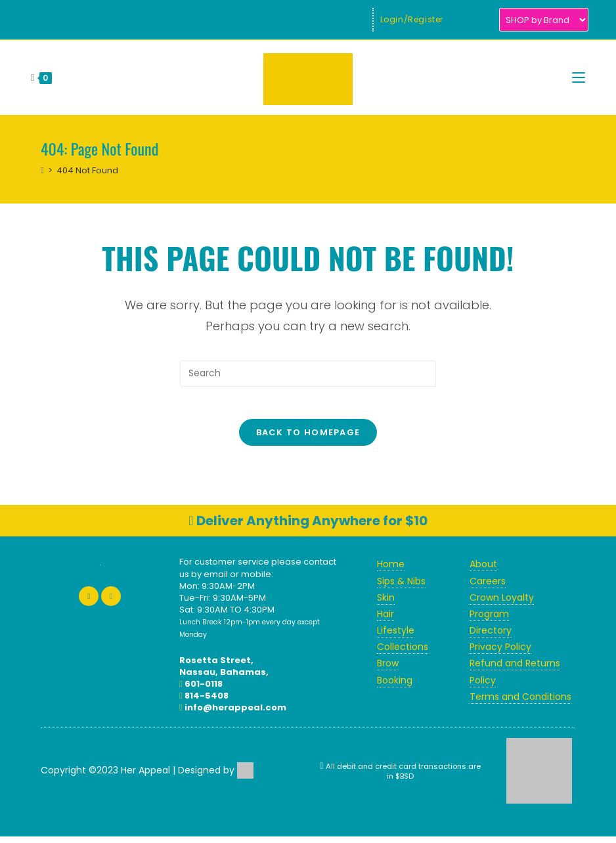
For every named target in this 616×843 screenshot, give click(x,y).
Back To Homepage (308, 440)
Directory (491, 638)
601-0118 (201, 690)
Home (391, 571)
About (483, 571)
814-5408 (204, 703)
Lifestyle (396, 638)
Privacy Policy (500, 654)
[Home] (42, 170)
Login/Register (412, 19)
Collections (403, 654)
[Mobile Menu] (579, 77)
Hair (385, 620)
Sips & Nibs (401, 588)
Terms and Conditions (520, 703)
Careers (488, 588)
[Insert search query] (308, 374)
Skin (386, 604)
